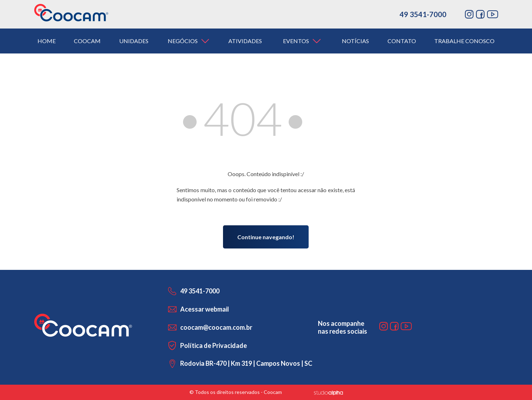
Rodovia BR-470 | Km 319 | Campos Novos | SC (246, 363)
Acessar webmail (205, 309)
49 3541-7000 (423, 14)
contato (402, 41)
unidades (134, 41)
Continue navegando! (266, 237)
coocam (87, 41)
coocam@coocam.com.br (216, 327)
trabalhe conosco (464, 41)
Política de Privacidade (214, 345)
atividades (245, 41)
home (47, 41)
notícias (355, 41)
